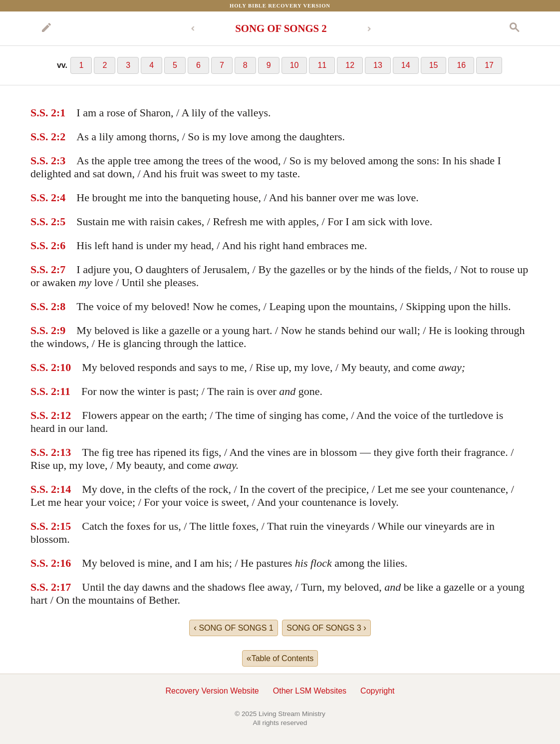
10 (294, 65)
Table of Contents (280, 658)
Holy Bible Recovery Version (280, 5)
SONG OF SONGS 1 (234, 628)
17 (489, 65)
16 (461, 65)
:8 (61, 306)
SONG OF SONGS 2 (281, 28)
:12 (64, 415)
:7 (61, 269)
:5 (61, 221)
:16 (64, 563)
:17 (64, 587)
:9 (61, 330)
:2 (61, 137)
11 (322, 65)
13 (378, 65)
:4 (61, 197)
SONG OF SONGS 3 (326, 628)
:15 (64, 526)
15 (434, 65)
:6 (61, 245)
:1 (61, 113)
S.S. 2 (43, 113)
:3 (61, 161)
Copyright (377, 691)
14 (406, 65)
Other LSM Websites (310, 691)
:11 (63, 391)
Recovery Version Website (212, 691)
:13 (64, 452)
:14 (64, 489)
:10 (64, 367)
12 (350, 65)
